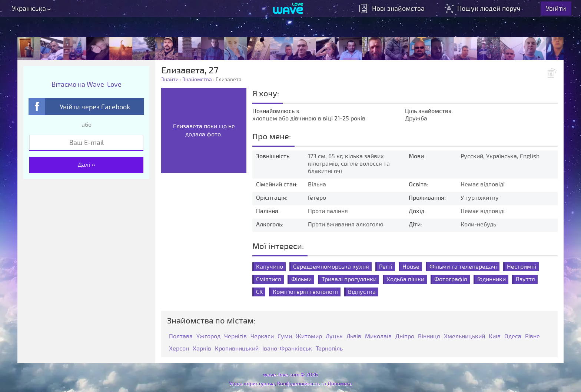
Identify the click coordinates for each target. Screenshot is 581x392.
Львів (354, 337)
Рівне (532, 337)
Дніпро (405, 337)
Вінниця (429, 337)
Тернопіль (329, 349)
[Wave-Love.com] (288, 11)
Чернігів (235, 337)
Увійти (561, 11)
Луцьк (334, 337)
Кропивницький (237, 349)
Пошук (489, 11)
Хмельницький (464, 337)
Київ (495, 337)
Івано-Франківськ (287, 349)
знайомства (397, 11)
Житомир (309, 337)
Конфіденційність (298, 384)
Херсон (179, 349)
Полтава (181, 337)
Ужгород (208, 337)
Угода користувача (252, 384)
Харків (202, 349)
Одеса (513, 337)
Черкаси (262, 337)
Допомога (340, 384)
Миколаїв (378, 337)
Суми (285, 337)
